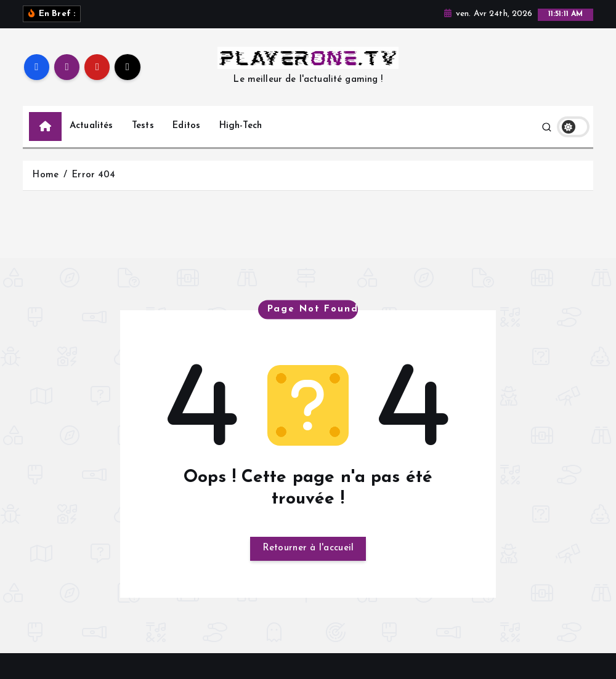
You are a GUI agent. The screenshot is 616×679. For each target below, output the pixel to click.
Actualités (91, 140)
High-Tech (241, 140)
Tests (143, 140)
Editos (186, 140)
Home (45, 189)
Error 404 (93, 189)
